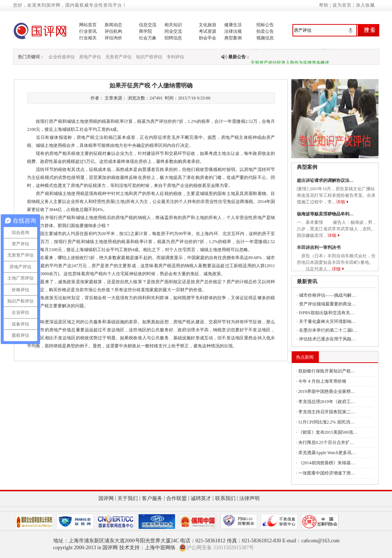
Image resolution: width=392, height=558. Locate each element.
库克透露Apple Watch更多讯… (327, 453)
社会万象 (148, 38)
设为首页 (342, 5)
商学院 (145, 31)
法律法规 (233, 31)
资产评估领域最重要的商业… (327, 304)
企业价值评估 (62, 57)
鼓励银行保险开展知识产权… (327, 371)
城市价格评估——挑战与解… (327, 295)
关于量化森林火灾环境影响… (327, 321)
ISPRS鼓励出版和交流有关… (327, 313)
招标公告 (265, 25)
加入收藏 (365, 5)
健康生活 (233, 25)
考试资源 (207, 31)
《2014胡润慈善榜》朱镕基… (327, 463)
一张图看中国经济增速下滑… (327, 473)
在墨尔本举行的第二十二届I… (328, 330)
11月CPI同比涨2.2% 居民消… (326, 422)
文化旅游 (207, 25)
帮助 (324, 5)
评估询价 (113, 38)
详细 (341, 202)
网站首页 (88, 25)
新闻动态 (113, 25)
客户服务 (152, 498)
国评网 (106, 498)
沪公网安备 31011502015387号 (216, 548)
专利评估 (175, 57)
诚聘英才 (201, 498)
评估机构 (113, 31)
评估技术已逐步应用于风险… (327, 339)
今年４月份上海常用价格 (322, 381)
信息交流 (148, 25)
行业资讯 (88, 31)
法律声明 (249, 498)
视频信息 (265, 38)
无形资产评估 (119, 57)
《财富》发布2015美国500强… (328, 432)
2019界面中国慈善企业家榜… (327, 391)
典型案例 (233, 38)
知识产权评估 (149, 57)
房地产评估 (90, 57)
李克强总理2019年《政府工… (327, 402)
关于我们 (128, 498)
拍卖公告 (265, 31)
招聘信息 (173, 38)
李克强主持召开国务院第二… (327, 412)
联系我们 (225, 498)
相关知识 (173, 25)
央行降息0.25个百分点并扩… (326, 442)
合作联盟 (176, 498)
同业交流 (173, 31)
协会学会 (207, 38)
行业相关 (88, 38)
